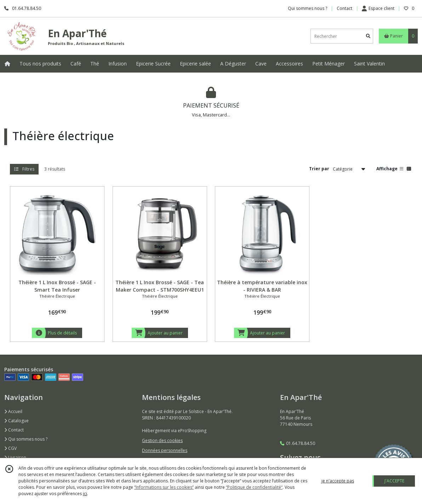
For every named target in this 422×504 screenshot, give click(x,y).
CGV (10, 448)
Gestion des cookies (162, 440)
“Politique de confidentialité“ (254, 487)
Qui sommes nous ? (26, 439)
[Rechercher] (368, 36)
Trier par (319, 169)
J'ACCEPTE (394, 481)
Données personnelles (165, 450)
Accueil (13, 411)
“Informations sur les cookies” (164, 487)
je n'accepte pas (338, 481)
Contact (344, 8)
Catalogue (16, 421)
